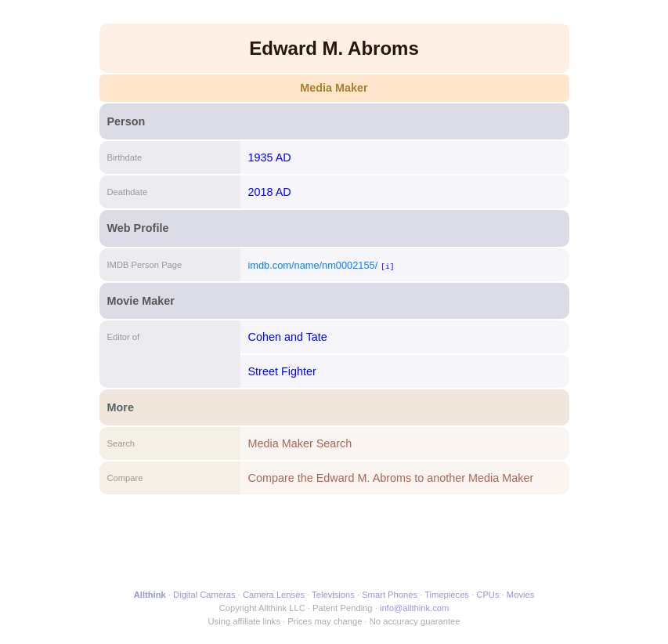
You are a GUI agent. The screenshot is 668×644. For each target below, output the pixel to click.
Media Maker (334, 88)
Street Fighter (282, 371)
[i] (387, 266)
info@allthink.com (414, 608)
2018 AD (270, 192)
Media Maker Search (300, 443)
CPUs (487, 595)
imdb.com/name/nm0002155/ (313, 265)
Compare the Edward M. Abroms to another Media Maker (391, 478)
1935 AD (270, 157)
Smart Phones (390, 595)
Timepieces (447, 595)
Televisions (333, 595)
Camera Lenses (274, 595)
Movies (520, 595)
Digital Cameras (204, 595)
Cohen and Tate (288, 337)
